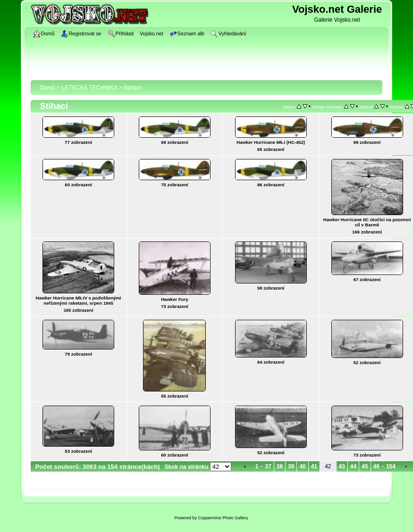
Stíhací (132, 88)
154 (391, 466)
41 (314, 466)
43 (342, 466)
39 (291, 466)
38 (280, 466)
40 (302, 466)
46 (376, 466)
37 (268, 466)
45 (365, 466)
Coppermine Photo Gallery (223, 518)
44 (353, 466)
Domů (48, 88)
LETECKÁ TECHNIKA (89, 88)
